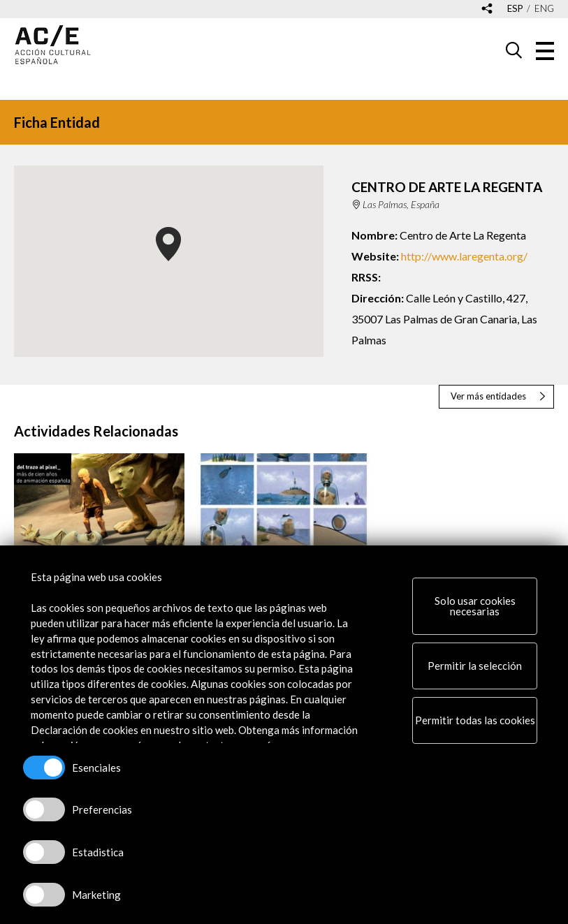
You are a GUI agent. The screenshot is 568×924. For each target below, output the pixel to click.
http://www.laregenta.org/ (464, 256)
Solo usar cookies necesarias (475, 606)
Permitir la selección (475, 666)
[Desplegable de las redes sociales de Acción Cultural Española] (487, 9)
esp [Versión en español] (515, 9)
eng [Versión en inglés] (544, 9)
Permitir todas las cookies (475, 720)
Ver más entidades (488, 396)
